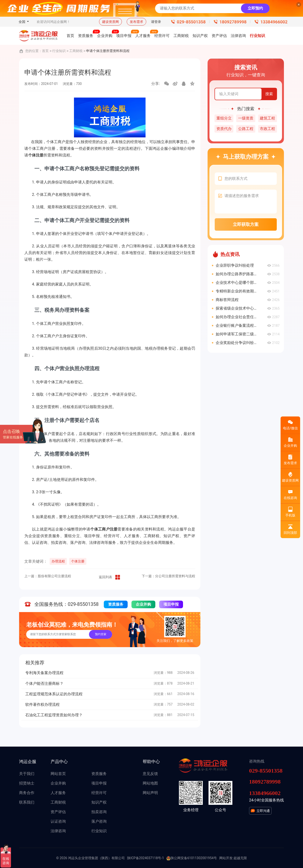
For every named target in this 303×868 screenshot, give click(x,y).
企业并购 (143, 604)
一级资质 (246, 118)
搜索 (269, 94)
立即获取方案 (246, 224)
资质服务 (116, 604)
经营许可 (99, 793)
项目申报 (171, 604)
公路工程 (246, 129)
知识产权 (99, 802)
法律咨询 (58, 831)
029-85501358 (191, 22)
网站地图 (150, 783)
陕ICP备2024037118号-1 (146, 858)
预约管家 (101, 634)
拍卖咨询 (99, 812)
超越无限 (240, 858)
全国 (22, 22)
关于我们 (27, 774)
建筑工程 (267, 118)
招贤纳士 (27, 783)
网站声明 (150, 793)
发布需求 (136, 22)
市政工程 (267, 129)
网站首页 (58, 774)
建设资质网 (110, 22)
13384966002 (274, 22)
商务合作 (27, 793)
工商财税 (76, 51)
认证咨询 (58, 821)
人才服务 (58, 793)
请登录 (156, 22)
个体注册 (78, 561)
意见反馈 (150, 774)
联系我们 (27, 802)
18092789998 (233, 22)
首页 (45, 51)
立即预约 (255, 8)
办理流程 (58, 561)
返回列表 (110, 577)
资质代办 (224, 129)
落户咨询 (99, 821)
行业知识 (59, 51)
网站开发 (226, 858)
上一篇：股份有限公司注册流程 (48, 576)
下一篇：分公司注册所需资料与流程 (168, 576)
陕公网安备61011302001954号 (192, 858)
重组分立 (224, 118)
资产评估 (58, 812)
